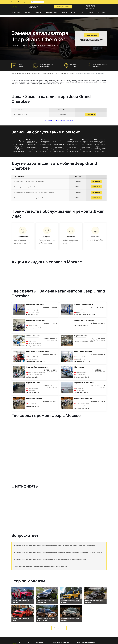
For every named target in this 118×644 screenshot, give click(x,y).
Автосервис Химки (33, 336)
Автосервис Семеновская (84, 320)
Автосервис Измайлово (83, 398)
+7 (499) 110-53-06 (18, 144)
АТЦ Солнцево (59, 147)
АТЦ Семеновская (59, 140)
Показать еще (59, 628)
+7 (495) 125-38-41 (59, 151)
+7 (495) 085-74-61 (59, 144)
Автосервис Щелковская (36, 320)
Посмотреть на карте (63, 7)
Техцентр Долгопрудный (84, 305)
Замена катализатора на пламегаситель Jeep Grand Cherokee (34, 192)
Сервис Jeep (16, 12)
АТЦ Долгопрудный (32, 140)
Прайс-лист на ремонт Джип (86, 642)
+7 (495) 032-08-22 (32, 144)
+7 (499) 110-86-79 (32, 151)
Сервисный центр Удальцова (37, 367)
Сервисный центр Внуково (84, 383)
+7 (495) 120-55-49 (73, 151)
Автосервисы (102, 12)
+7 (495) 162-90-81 (45, 144)
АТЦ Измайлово (100, 147)
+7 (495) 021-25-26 (100, 151)
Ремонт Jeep (16, 73)
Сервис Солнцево (33, 383)
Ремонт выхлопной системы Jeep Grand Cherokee (58, 73)
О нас (82, 12)
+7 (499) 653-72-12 (100, 144)
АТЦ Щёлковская (45, 140)
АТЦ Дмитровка (18, 140)
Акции (91, 12)
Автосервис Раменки (34, 398)
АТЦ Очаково (45, 147)
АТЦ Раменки (86, 147)
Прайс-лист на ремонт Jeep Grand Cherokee (59, 121)
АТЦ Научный (18, 147)
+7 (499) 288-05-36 (18, 151)
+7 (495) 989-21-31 (73, 144)
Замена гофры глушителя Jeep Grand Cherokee (29, 181)
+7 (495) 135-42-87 (86, 151)
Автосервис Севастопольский (38, 351)
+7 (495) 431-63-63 (86, 144)
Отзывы (73, 12)
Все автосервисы (91, 35)
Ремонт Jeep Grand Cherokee (31, 73)
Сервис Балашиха (81, 336)
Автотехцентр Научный (83, 351)
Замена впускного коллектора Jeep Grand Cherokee (31, 198)
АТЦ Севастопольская (100, 140)
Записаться (91, 114)
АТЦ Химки (73, 140)
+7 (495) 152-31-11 (45, 151)
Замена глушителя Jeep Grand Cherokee (27, 187)
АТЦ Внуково (73, 147)
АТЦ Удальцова (32, 147)
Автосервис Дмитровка (35, 305)
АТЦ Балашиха (86, 140)
